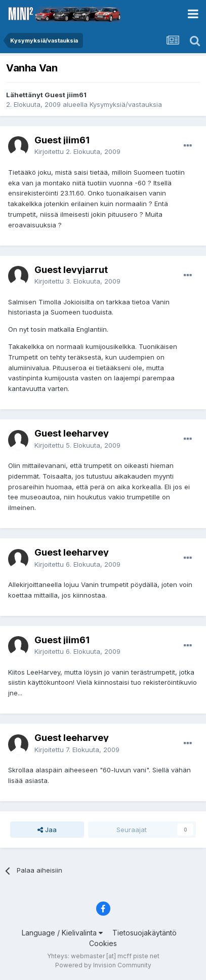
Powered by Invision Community (103, 965)
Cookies (103, 943)
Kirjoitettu (77, 151)
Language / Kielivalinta (62, 933)
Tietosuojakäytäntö (145, 933)
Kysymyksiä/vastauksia (126, 104)
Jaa (47, 830)
